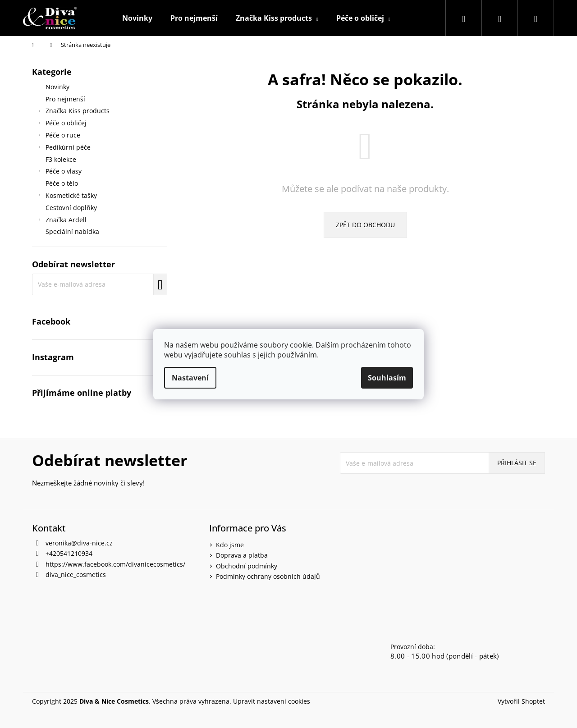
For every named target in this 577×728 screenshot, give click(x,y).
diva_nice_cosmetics (76, 575)
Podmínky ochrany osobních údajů (268, 576)
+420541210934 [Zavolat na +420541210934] (69, 553)
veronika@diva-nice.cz (79, 543)
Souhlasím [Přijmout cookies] (387, 378)
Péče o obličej (62, 124)
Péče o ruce (58, 136)
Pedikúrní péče (64, 148)
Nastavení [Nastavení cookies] (190, 378)
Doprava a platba (242, 555)
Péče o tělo (63, 183)
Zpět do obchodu (365, 225)
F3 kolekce (62, 159)
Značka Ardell (62, 221)
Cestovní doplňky (72, 208)
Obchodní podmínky (247, 566)
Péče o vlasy (59, 172)
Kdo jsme (230, 545)
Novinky (58, 87)
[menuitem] (137, 18)
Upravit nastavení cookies (272, 701)
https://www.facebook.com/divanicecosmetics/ (115, 564)
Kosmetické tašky (67, 197)
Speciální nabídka (73, 231)
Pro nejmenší (66, 99)
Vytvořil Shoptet (521, 701)
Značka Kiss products (73, 112)
